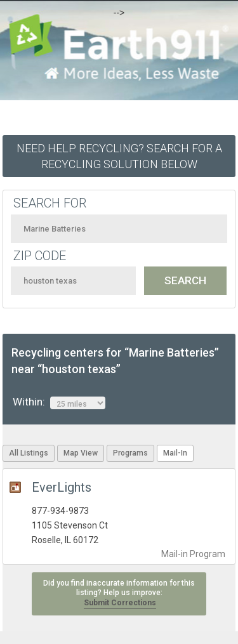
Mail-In (175, 453)
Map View (81, 453)
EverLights (62, 487)
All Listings (29, 453)
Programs (130, 453)
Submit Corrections (120, 603)
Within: (59, 402)
